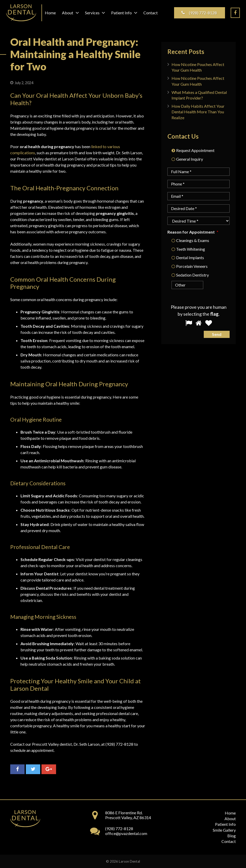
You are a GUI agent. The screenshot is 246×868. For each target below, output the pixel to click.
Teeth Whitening (191, 249)
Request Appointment (195, 150)
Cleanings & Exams (193, 240)
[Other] (182, 285)
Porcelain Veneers (192, 266)
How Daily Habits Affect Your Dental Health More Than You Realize (198, 112)
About (230, 818)
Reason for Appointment (193, 232)
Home (230, 813)
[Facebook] (235, 13)
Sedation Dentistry (192, 275)
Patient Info (225, 824)
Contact (229, 841)
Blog (232, 836)
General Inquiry (190, 159)
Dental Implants (190, 257)
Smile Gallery (224, 830)
